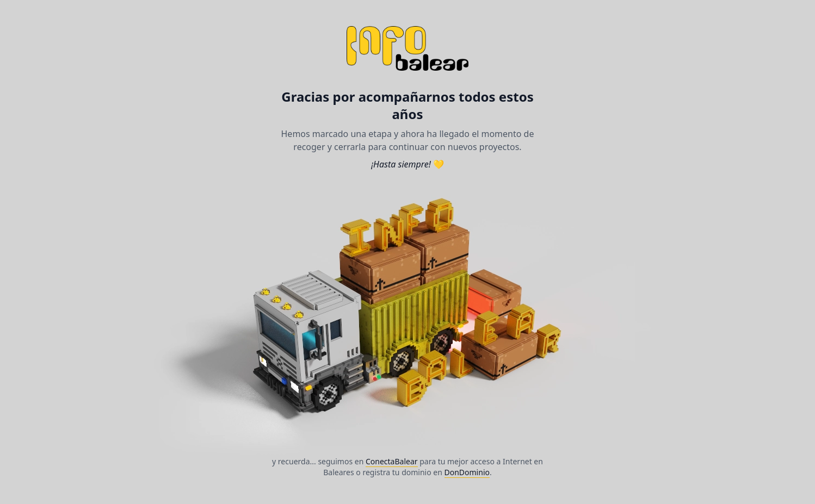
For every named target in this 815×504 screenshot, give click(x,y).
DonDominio (467, 472)
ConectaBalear (392, 461)
